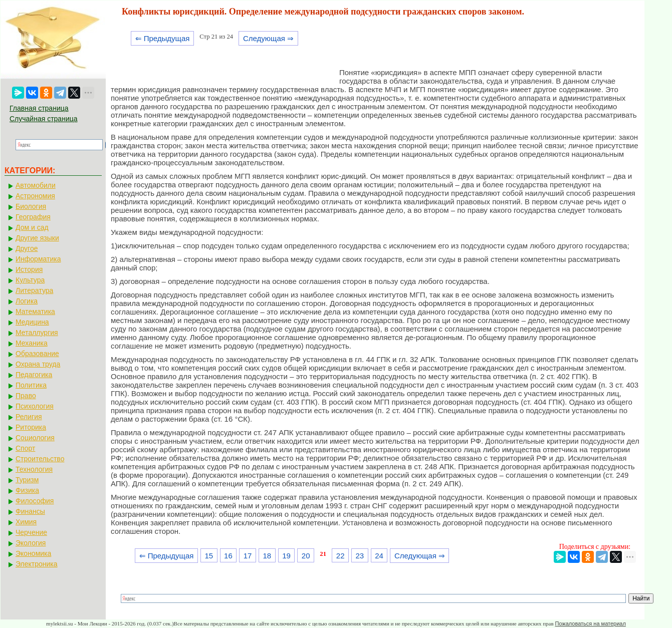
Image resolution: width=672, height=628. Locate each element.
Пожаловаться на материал (590, 623)
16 (228, 556)
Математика (35, 311)
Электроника (37, 564)
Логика (27, 301)
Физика (27, 490)
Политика (31, 385)
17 (248, 556)
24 (379, 556)
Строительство (40, 459)
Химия (26, 522)
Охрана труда (38, 364)
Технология (34, 469)
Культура (30, 280)
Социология (35, 438)
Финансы (30, 511)
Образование (37, 354)
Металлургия (37, 333)
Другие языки (37, 238)
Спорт (25, 448)
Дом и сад (32, 227)
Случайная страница (44, 119)
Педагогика (34, 375)
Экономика (33, 553)
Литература (34, 290)
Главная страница (39, 108)
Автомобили (36, 185)
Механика (32, 343)
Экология (31, 543)
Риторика (31, 427)
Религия (29, 417)
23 (360, 556)
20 (306, 556)
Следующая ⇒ (268, 38)
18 (267, 556)
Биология (31, 206)
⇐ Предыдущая (163, 38)
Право (26, 396)
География (33, 217)
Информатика (38, 259)
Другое (27, 248)
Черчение (31, 532)
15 (209, 556)
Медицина (32, 322)
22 (341, 556)
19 (286, 556)
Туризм (27, 480)
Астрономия (35, 196)
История (29, 269)
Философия (35, 501)
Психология (35, 406)
